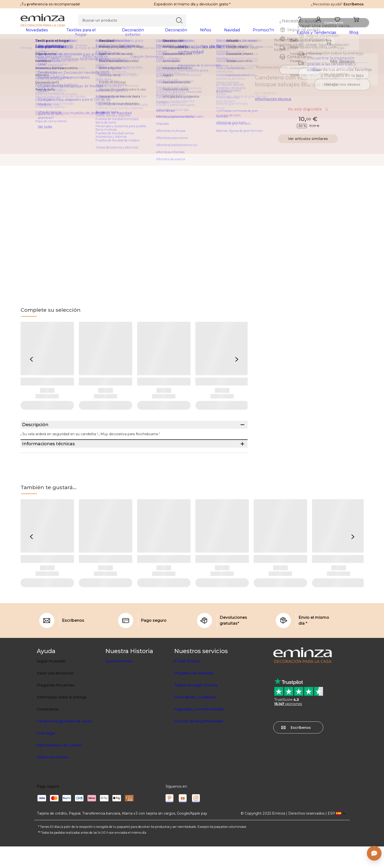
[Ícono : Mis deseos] (358, 81)
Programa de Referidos (194, 695)
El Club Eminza (187, 683)
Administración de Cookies (59, 767)
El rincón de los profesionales (199, 743)
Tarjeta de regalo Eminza (196, 707)
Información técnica (273, 102)
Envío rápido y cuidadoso (195, 719)
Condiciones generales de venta (64, 743)
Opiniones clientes (52, 779)
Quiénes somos (119, 683)
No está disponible (308, 112)
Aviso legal (46, 755)
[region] (192, 51)
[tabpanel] (150, 35)
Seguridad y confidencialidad (199, 731)
